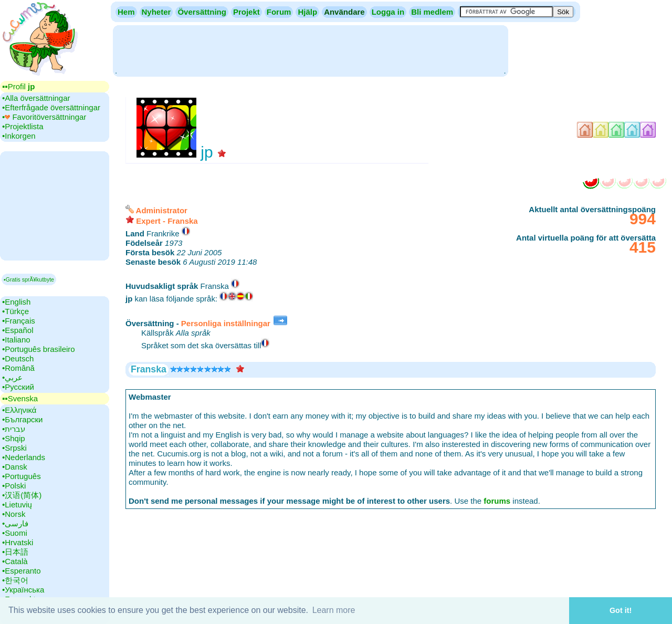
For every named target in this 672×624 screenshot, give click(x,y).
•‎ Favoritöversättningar (44, 117)
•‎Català (15, 561)
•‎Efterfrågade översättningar (51, 107)
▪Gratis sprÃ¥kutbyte (29, 279)
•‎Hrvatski (18, 542)
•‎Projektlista (23, 126)
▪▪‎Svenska (20, 398)
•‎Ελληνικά (19, 410)
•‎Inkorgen (19, 136)
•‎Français (19, 321)
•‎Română (18, 368)
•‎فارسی (15, 523)
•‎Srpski (14, 448)
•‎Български (23, 419)
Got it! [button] (621, 610)
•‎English (16, 302)
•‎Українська (23, 590)
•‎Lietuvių (17, 505)
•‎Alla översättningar (36, 98)
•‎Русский (18, 387)
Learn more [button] (334, 610)
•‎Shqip (14, 438)
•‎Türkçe (15, 311)
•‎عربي (12, 377)
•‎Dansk (15, 467)
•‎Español (18, 330)
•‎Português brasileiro (39, 349)
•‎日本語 (15, 552)
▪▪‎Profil (18, 86)
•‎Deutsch (18, 358)
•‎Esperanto (22, 571)
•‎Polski (14, 486)
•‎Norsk (14, 514)
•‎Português (22, 476)
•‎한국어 (15, 580)
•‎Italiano (16, 340)
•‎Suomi (15, 533)
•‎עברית (14, 429)
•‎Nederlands (24, 457)
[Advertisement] (310, 50)
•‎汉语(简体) (22, 495)
